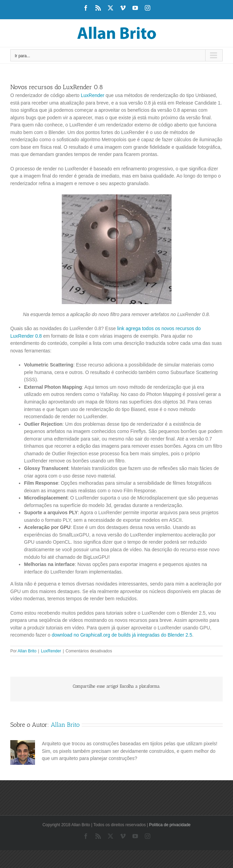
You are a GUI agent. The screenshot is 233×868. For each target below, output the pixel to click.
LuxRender (92, 95)
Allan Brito (27, 651)
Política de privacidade (170, 825)
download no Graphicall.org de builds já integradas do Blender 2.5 (122, 635)
